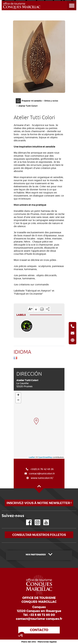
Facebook (27, 520)
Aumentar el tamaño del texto (30, 309)
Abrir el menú (68, 1)
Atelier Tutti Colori (28, 106)
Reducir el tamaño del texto (36, 309)
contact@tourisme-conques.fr (39, 619)
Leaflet (32, 457)
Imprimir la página (42, 309)
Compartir (48, 309)
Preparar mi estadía (32, 101)
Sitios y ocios (51, 101)
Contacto (39, 630)
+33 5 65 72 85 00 (42, 615)
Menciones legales (47, 642)
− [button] (18, 400)
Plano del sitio (29, 642)
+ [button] (18, 395)
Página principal (17, 98)
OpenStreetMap (45, 457)
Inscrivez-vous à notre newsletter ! (39, 503)
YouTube (44, 520)
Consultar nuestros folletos (39, 535)
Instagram (35, 520)
